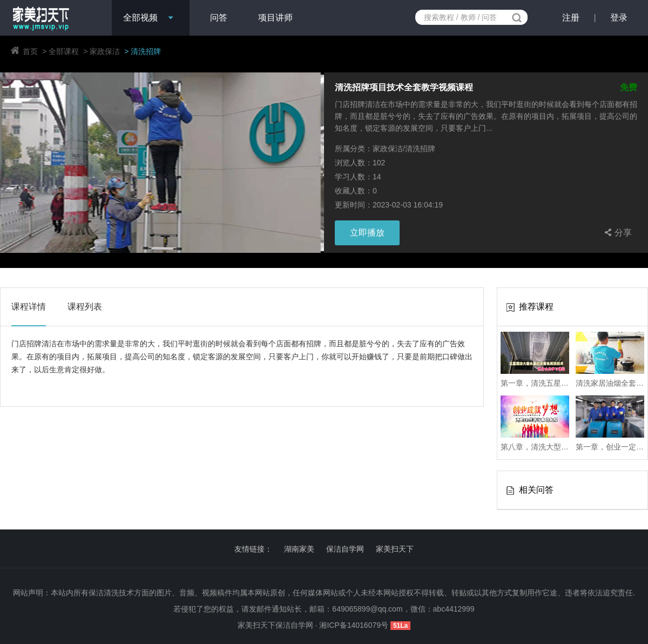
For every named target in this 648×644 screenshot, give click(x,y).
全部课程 (64, 51)
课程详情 (29, 307)
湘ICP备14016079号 (355, 625)
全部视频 (140, 18)
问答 (219, 18)
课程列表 (85, 307)
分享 (617, 232)
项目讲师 (275, 18)
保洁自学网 (345, 549)
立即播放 (367, 233)
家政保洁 (105, 51)
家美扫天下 (395, 549)
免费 (629, 88)
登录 (619, 18)
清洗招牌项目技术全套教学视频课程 (404, 88)
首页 (30, 51)
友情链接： (253, 549)
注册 (571, 18)
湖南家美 (299, 549)
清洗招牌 (146, 51)
